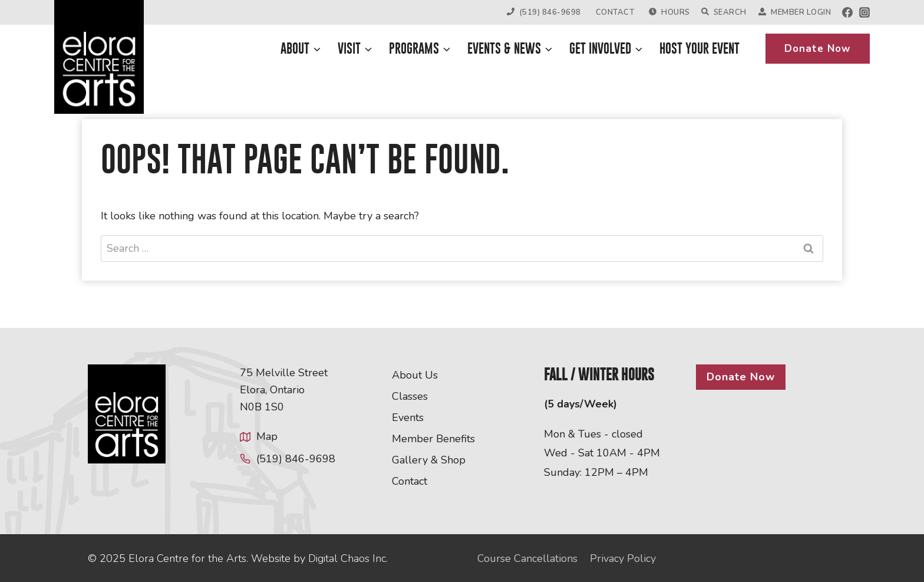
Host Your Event (699, 48)
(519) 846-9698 (544, 12)
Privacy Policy (623, 558)
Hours (669, 12)
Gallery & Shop (429, 460)
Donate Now (818, 49)
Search (724, 12)
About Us (415, 375)
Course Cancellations (527, 558)
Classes (410, 396)
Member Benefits (433, 439)
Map (267, 436)
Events (408, 417)
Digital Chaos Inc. (348, 558)
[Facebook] (847, 12)
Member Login (795, 12)
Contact (615, 12)
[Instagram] (864, 12)
